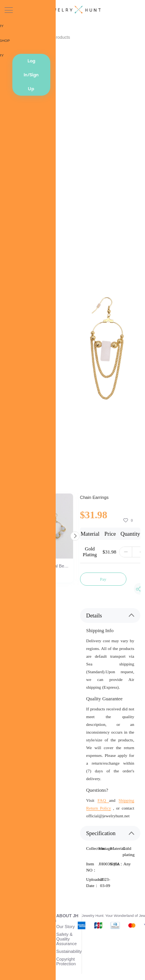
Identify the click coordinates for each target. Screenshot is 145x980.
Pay (103, 579)
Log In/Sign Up (31, 75)
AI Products (59, 37)
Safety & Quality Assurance (67, 939)
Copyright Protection (66, 961)
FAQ (103, 800)
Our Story (66, 927)
